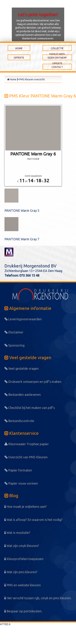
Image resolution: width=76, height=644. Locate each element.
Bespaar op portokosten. (23, 611)
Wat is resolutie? (17, 533)
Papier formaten (18, 470)
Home (12, 79)
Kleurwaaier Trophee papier (27, 444)
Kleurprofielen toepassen (24, 559)
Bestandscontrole (19, 421)
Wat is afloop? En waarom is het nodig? (34, 520)
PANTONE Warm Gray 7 (22, 239)
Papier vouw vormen (21, 483)
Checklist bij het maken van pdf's (30, 408)
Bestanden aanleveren (23, 395)
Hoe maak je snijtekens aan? (26, 507)
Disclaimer (14, 332)
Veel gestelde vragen (22, 368)
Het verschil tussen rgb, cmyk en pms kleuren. (38, 598)
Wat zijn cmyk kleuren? (22, 546)
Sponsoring (14, 345)
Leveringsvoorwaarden (23, 319)
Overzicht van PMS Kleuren (26, 457)
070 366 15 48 (29, 275)
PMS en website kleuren (23, 585)
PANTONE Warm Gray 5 (22, 210)
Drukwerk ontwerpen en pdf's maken (33, 382)
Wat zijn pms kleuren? (21, 572)
